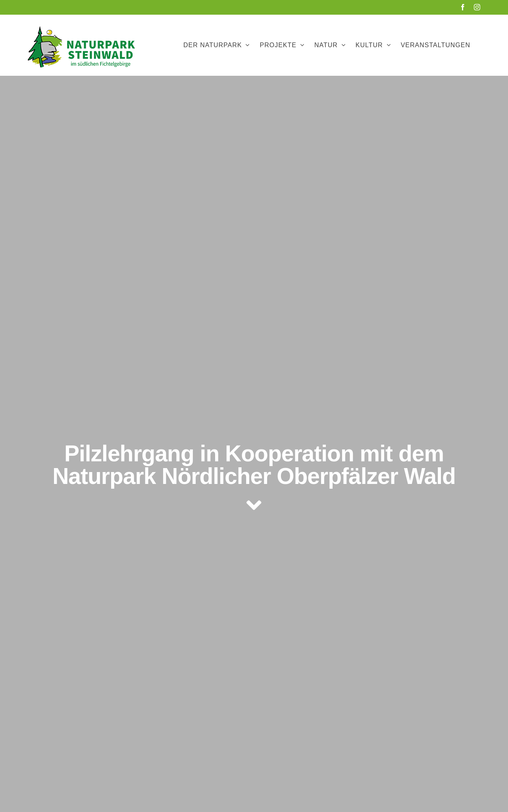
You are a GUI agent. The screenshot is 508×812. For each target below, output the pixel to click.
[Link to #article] (254, 505)
